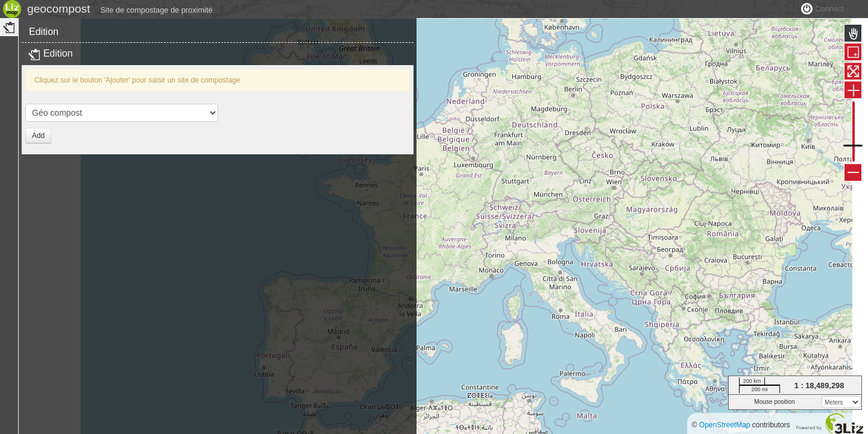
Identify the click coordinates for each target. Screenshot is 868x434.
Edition (44, 59)
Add (38, 163)
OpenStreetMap (725, 425)
